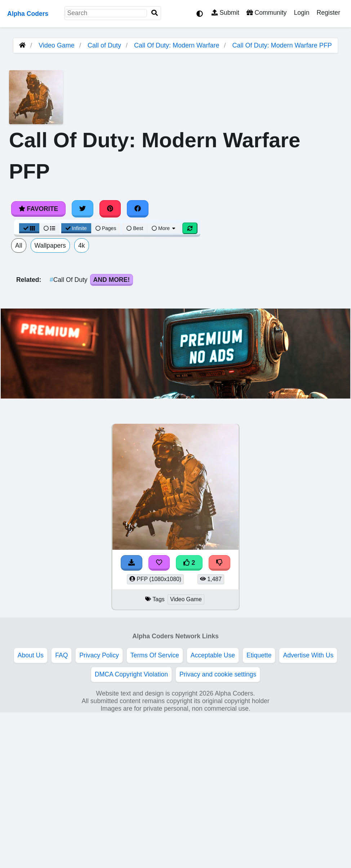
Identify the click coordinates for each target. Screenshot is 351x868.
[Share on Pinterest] (110, 209)
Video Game (57, 45)
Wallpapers (50, 246)
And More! (112, 280)
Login (301, 13)
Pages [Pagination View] (106, 228)
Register (328, 13)
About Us (31, 655)
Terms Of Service (155, 655)
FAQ (61, 655)
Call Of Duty (70, 280)
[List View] (49, 228)
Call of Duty (104, 45)
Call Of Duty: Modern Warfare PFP (282, 45)
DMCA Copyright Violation (131, 674)
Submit (225, 13)
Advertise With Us (308, 655)
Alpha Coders (28, 14)
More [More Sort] (164, 228)
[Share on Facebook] (138, 209)
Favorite (38, 209)
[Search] (155, 13)
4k (82, 246)
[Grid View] (29, 228)
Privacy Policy (99, 655)
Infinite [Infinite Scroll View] (76, 228)
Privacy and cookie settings (218, 674)
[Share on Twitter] (83, 209)
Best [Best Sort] (135, 228)
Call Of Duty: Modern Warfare (177, 45)
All (19, 246)
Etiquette (259, 655)
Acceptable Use (213, 655)
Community (266, 13)
